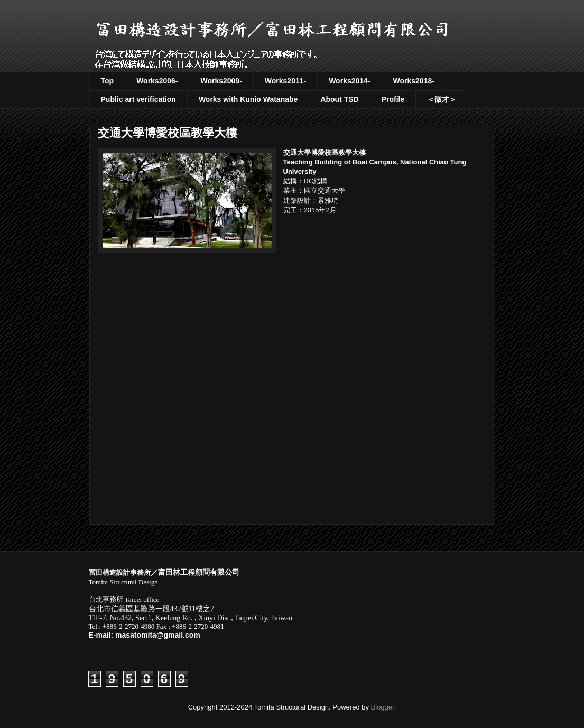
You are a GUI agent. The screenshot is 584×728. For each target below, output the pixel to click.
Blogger (383, 707)
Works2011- (285, 81)
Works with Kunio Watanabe (248, 99)
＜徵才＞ (442, 99)
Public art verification (138, 99)
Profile (393, 99)
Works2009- (221, 81)
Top (108, 81)
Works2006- (157, 81)
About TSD (339, 99)
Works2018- (414, 81)
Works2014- (349, 81)
